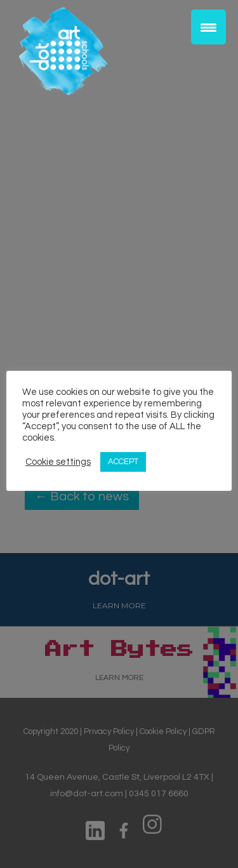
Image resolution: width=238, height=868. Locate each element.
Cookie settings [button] (58, 462)
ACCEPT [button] (123, 462)
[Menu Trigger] (208, 27)
